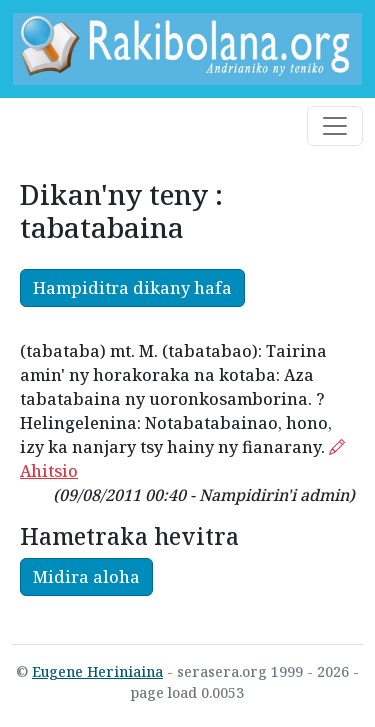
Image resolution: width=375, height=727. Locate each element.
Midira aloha (86, 577)
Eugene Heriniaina (97, 671)
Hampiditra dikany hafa (132, 288)
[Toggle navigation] (335, 126)
